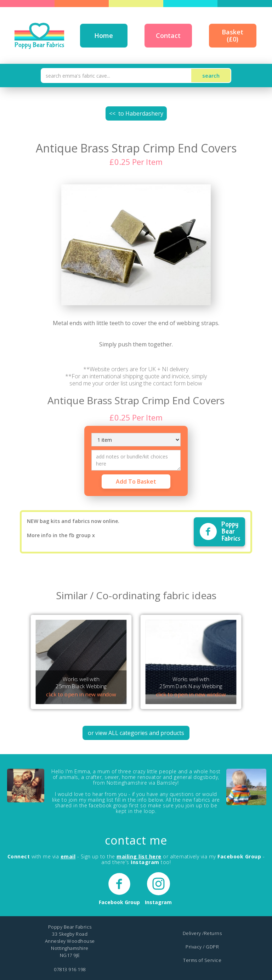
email (68, 856)
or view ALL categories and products (136, 733)
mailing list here (139, 856)
